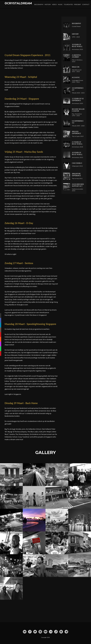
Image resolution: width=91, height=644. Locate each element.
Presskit (77, 4)
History (48, 4)
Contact (86, 4)
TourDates (68, 4)
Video (54, 4)
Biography (39, 4)
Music (60, 4)
